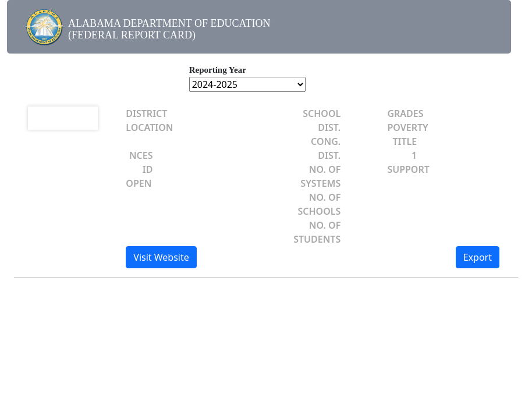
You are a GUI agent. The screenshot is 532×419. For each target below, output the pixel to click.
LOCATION (149, 127)
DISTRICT (146, 113)
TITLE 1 (405, 148)
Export (478, 257)
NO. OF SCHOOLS (319, 204)
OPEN (139, 183)
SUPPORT (408, 169)
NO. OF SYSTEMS (320, 176)
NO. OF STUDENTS (317, 232)
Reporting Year (218, 70)
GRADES (405, 113)
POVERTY (407, 127)
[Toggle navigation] (489, 30)
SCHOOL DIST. (322, 120)
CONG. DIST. (326, 148)
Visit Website (161, 257)
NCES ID (141, 162)
